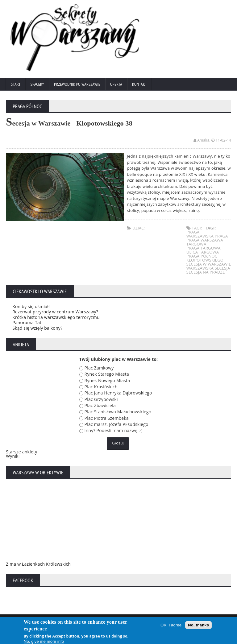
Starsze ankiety (21, 452)
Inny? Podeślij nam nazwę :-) (114, 430)
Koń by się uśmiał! (31, 306)
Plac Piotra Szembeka (107, 418)
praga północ (202, 256)
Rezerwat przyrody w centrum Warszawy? (55, 312)
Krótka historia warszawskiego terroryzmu (56, 317)
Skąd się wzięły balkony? (37, 328)
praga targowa (204, 248)
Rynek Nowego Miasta (107, 380)
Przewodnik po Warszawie (77, 84)
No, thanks (198, 626)
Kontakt (139, 84)
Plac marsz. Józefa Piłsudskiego (116, 424)
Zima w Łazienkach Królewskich (38, 564)
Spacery (37, 84)
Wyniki (13, 456)
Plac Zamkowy (99, 368)
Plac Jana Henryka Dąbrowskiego (118, 393)
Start (16, 84)
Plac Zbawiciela (100, 405)
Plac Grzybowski (101, 399)
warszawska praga (207, 236)
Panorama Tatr (28, 322)
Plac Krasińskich (101, 387)
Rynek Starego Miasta (107, 374)
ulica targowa (203, 252)
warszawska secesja (208, 268)
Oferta (116, 84)
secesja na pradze (206, 272)
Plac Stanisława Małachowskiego (118, 412)
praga (193, 232)
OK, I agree (171, 626)
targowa (196, 244)
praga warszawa (205, 240)
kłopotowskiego (205, 260)
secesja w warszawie (209, 264)
